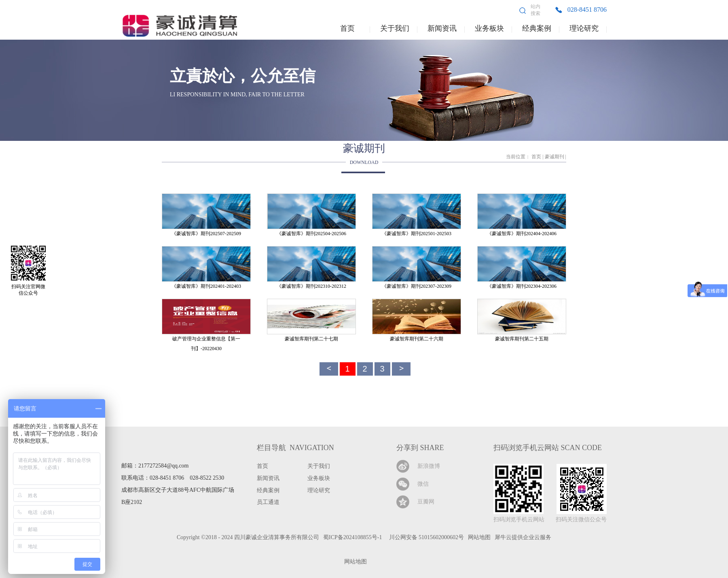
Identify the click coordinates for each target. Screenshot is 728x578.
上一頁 (329, 369)
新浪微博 (429, 466)
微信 (423, 484)
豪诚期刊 (554, 157)
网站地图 (354, 562)
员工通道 (268, 502)
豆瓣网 (426, 502)
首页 (347, 28)
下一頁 (401, 369)
